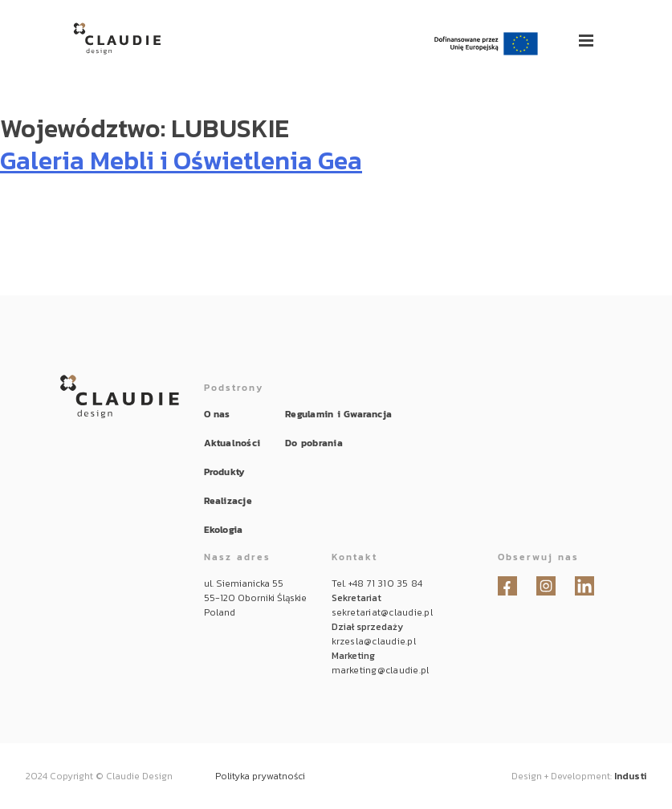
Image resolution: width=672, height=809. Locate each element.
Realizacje (228, 501)
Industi (630, 776)
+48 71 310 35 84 (386, 583)
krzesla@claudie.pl (374, 641)
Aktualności (232, 443)
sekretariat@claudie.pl (382, 612)
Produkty (225, 472)
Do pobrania (314, 443)
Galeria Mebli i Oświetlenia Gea (181, 161)
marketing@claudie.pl (381, 670)
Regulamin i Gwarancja (338, 414)
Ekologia (224, 530)
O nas (217, 414)
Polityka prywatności (260, 776)
